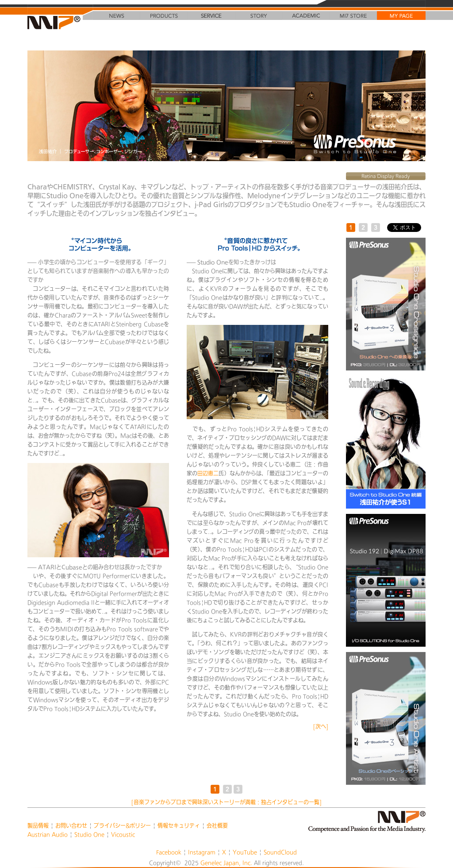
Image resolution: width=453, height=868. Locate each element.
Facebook (169, 852)
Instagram (202, 852)
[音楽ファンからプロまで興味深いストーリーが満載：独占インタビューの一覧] (226, 802)
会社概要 (217, 826)
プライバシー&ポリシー (122, 826)
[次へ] (321, 726)
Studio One (89, 834)
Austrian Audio (48, 834)
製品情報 (38, 826)
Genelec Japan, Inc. (226, 863)
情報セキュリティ (179, 826)
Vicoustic (123, 834)
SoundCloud (280, 852)
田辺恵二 (208, 473)
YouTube (245, 852)
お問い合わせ (71, 826)
